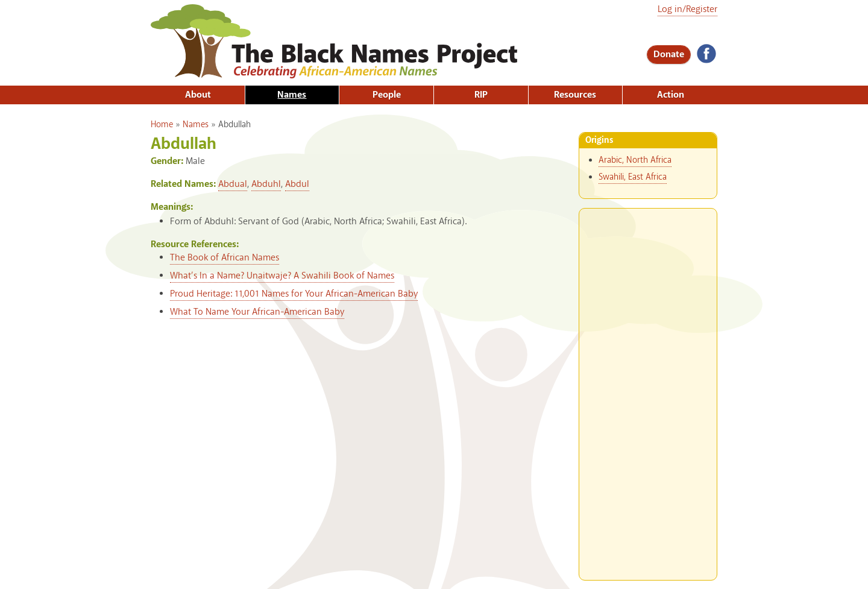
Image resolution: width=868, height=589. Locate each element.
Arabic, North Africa (635, 160)
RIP (481, 95)
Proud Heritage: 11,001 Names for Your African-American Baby (294, 294)
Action (671, 95)
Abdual (233, 184)
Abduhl (266, 184)
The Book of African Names (225, 258)
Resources (575, 95)
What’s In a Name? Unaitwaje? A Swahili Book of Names (282, 276)
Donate (669, 55)
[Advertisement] (648, 389)
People (387, 95)
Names (292, 95)
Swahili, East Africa (633, 177)
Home (162, 125)
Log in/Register (687, 9)
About (198, 95)
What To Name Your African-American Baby (257, 312)
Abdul (297, 184)
